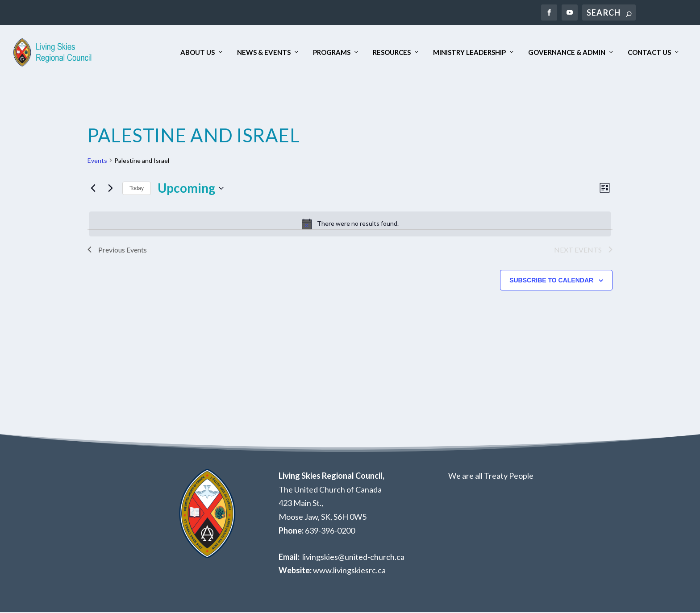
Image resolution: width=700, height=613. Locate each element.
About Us (198, 53)
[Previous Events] (93, 189)
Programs (332, 53)
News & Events (264, 53)
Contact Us (649, 53)
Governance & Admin (567, 53)
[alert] (350, 224)
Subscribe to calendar (551, 281)
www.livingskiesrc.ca (349, 571)
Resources (392, 53)
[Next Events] (110, 189)
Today (137, 189)
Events (97, 161)
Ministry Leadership (469, 53)
